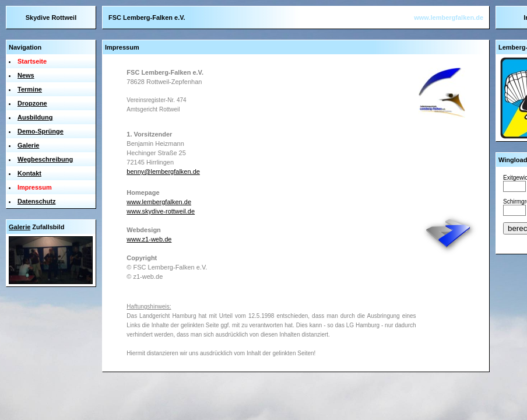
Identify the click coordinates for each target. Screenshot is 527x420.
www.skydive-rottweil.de (161, 211)
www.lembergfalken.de (449, 17)
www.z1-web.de (149, 239)
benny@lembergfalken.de (163, 171)
